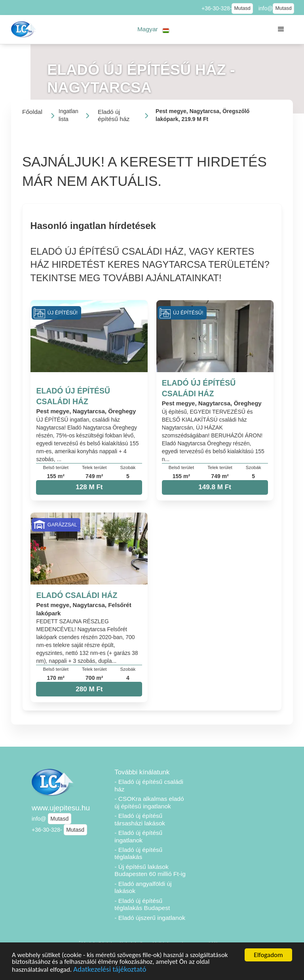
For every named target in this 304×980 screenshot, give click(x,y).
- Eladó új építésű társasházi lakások (140, 819)
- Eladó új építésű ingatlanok (138, 836)
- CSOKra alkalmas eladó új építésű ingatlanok (149, 802)
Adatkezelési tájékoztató (110, 970)
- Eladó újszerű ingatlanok (150, 918)
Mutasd (242, 8)
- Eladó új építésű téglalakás (138, 853)
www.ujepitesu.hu (61, 808)
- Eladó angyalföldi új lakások (143, 887)
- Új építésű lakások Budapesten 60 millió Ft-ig (150, 870)
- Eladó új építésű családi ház (149, 785)
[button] (153, 29)
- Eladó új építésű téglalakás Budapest (142, 904)
